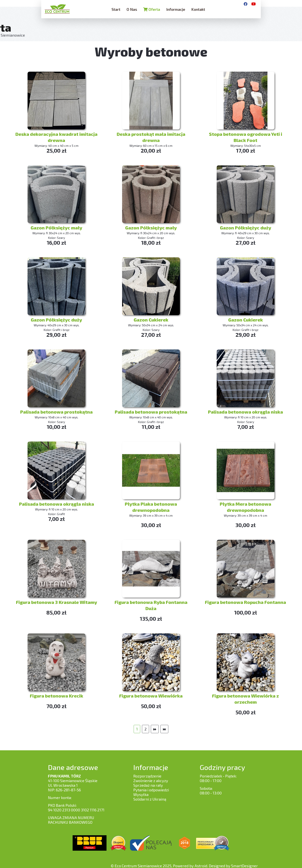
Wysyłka (141, 794)
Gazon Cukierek (151, 320)
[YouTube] (254, 4)
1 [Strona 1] (137, 729)
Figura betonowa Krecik (57, 696)
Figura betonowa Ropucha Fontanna (245, 602)
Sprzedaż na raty (148, 785)
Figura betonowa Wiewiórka (151, 696)
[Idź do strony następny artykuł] (155, 729)
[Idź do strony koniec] (164, 729)
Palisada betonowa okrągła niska (245, 412)
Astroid (201, 866)
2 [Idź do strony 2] (146, 729)
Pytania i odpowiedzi (151, 790)
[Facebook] (246, 4)
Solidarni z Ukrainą (150, 799)
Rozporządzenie (147, 776)
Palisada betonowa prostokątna (56, 412)
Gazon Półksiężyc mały (56, 228)
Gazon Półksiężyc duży (246, 228)
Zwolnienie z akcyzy (151, 781)
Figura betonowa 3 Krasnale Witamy (57, 602)
